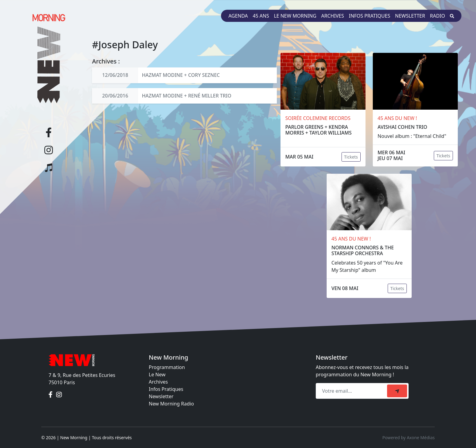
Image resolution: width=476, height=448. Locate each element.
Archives (333, 16)
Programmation (167, 367)
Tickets (351, 157)
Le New (157, 374)
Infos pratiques (369, 16)
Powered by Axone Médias (409, 438)
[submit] (397, 391)
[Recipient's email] (352, 391)
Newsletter (410, 16)
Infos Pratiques (166, 389)
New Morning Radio (171, 404)
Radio (437, 16)
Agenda (238, 16)
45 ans (261, 16)
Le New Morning (295, 16)
